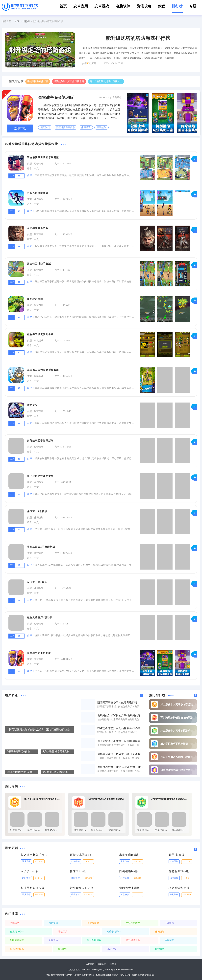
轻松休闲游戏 (94, 940)
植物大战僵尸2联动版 (40, 618)
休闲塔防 (86, 127)
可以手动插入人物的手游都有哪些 (178, 757)
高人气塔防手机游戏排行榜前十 (106, 81)
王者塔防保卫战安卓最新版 (43, 158)
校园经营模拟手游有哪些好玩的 (170, 799)
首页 (63, 6)
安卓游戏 (102, 6)
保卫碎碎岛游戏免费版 (40, 476)
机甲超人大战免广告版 (40, 830)
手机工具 (63, 932)
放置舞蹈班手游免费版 (121, 830)
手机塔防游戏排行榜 (38, 81)
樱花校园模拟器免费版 (150, 830)
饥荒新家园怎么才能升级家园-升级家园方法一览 (120, 741)
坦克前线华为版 (179, 888)
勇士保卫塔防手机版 (39, 264)
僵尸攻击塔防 (35, 299)
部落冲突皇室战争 (66, 127)
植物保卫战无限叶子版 (40, 334)
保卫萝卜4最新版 (37, 511)
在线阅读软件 (17, 932)
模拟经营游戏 (17, 949)
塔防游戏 (45, 127)
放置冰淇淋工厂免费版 (86, 830)
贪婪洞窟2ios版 (179, 871)
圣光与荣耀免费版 (38, 228)
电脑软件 (123, 6)
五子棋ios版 (177, 855)
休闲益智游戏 (17, 940)
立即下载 (20, 128)
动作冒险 (53, 940)
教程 (161, 6)
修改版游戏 (93, 923)
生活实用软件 (133, 923)
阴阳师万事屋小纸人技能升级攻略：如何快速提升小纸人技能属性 (120, 703)
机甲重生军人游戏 (20, 830)
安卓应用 (81, 6)
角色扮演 (53, 923)
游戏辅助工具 (133, 940)
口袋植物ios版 (129, 871)
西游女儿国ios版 (81, 855)
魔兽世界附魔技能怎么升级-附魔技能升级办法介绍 (120, 767)
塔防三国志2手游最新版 (41, 547)
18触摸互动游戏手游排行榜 (175, 770)
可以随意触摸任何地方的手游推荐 (178, 718)
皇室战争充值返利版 (56, 98)
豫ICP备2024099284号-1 (124, 970)
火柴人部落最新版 (38, 193)
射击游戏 (111, 949)
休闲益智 (160, 932)
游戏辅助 (15, 923)
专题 (193, 6)
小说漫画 (169, 923)
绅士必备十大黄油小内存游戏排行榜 (178, 705)
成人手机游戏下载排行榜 (174, 744)
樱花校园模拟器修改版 (167, 830)
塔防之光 (32, 405)
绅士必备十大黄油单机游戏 (175, 731)
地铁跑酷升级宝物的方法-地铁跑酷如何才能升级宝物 (120, 715)
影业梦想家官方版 (82, 888)
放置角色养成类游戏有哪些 (106, 799)
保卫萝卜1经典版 (37, 582)
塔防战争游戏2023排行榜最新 (69, 81)
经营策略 (160, 949)
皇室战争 (101, 127)
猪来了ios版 (78, 871)
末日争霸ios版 (129, 855)
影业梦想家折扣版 (33, 888)
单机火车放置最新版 (102, 830)
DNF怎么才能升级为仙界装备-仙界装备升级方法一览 (120, 728)
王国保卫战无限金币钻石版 (43, 370)
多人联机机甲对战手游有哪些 (43, 799)
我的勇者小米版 (130, 888)
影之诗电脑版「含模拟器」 (35, 855)
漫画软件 (63, 949)
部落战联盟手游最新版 (40, 441)
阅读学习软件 (114, 932)
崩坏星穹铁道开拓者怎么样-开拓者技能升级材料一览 (120, 754)
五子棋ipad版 (30, 871)
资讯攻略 (144, 6)
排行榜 (177, 6)
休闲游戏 (169, 940)
